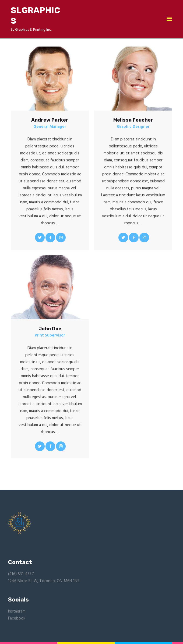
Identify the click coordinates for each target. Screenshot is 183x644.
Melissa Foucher (133, 120)
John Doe (50, 329)
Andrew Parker (50, 120)
